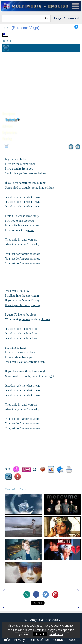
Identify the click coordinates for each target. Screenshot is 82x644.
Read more (56, 634)
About (73, 639)
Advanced (71, 18)
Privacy (19, 639)
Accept (40, 634)
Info (7, 639)
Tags (57, 18)
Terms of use (39, 639)
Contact (59, 639)
